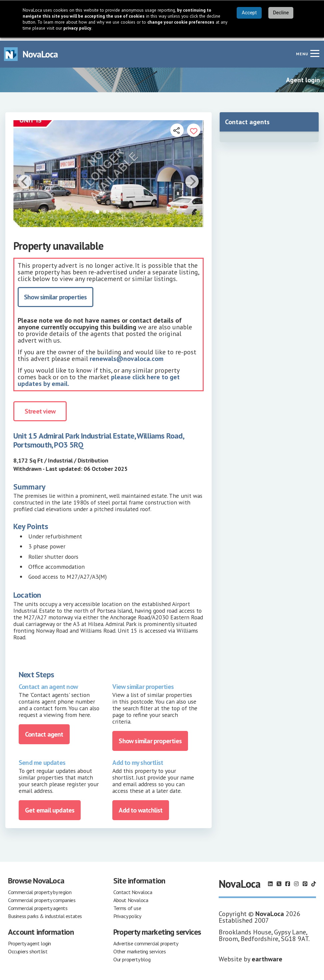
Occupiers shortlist (28, 948)
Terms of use (127, 905)
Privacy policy (127, 913)
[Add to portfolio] (194, 127)
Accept (249, 13)
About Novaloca (131, 897)
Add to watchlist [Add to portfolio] (140, 807)
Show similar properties (55, 294)
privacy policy (77, 28)
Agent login (303, 77)
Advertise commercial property (146, 940)
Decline (281, 13)
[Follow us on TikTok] (314, 881)
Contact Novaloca (133, 889)
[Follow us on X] (279, 881)
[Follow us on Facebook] (288, 881)
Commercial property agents (38, 905)
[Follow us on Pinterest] (305, 881)
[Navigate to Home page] (31, 51)
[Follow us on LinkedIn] (270, 881)
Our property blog (132, 956)
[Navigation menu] (315, 50)
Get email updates (50, 807)
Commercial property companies (42, 897)
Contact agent (44, 731)
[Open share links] (177, 127)
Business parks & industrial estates (45, 913)
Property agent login (29, 940)
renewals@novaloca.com (126, 356)
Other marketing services (139, 948)
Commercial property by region (40, 889)
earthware (267, 956)
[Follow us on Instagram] (296, 881)
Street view (40, 408)
